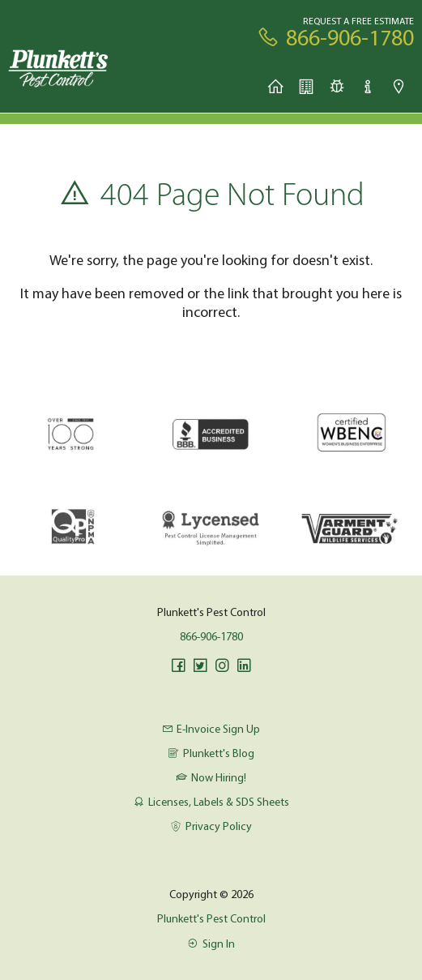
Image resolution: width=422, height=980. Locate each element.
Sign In (211, 944)
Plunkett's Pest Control (211, 918)
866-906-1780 (211, 636)
